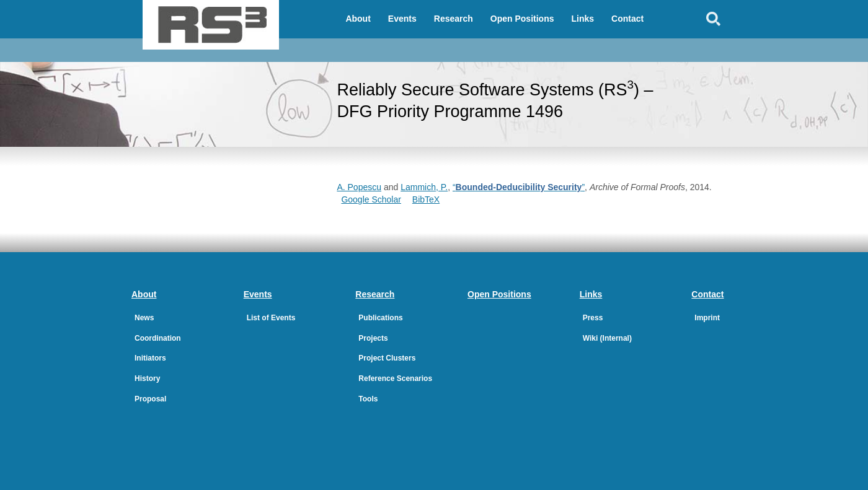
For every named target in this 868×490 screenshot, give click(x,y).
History (147, 378)
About (358, 19)
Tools (368, 399)
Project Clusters (387, 358)
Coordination (158, 338)
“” (519, 187)
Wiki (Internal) (607, 338)
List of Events (271, 318)
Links (583, 19)
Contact (627, 19)
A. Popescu (359, 187)
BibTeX (426, 199)
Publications (380, 318)
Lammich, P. (424, 187)
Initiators (150, 358)
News (144, 318)
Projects (373, 338)
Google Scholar (371, 199)
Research (454, 19)
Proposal (150, 399)
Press (593, 318)
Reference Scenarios (395, 378)
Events (402, 19)
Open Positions (522, 19)
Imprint (707, 318)
